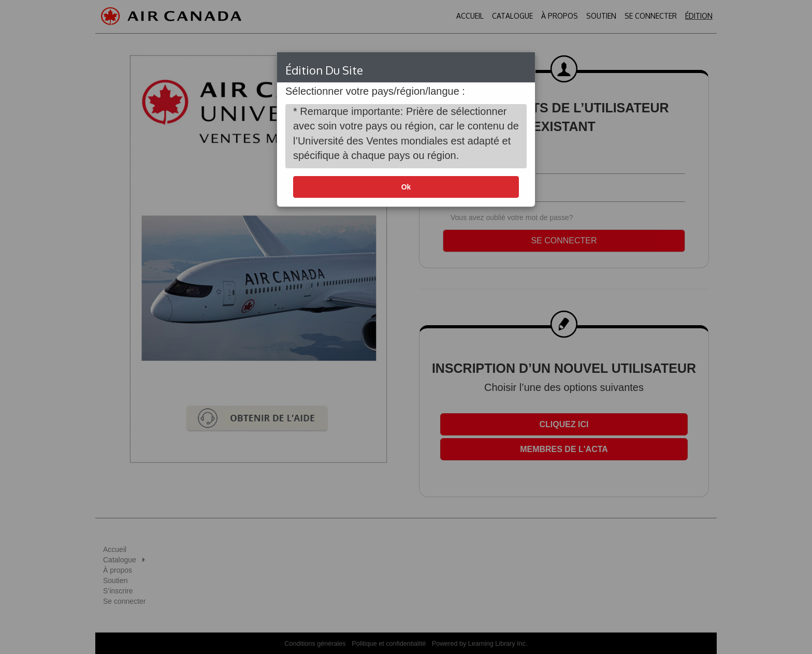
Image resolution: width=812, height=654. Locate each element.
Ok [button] (406, 187)
